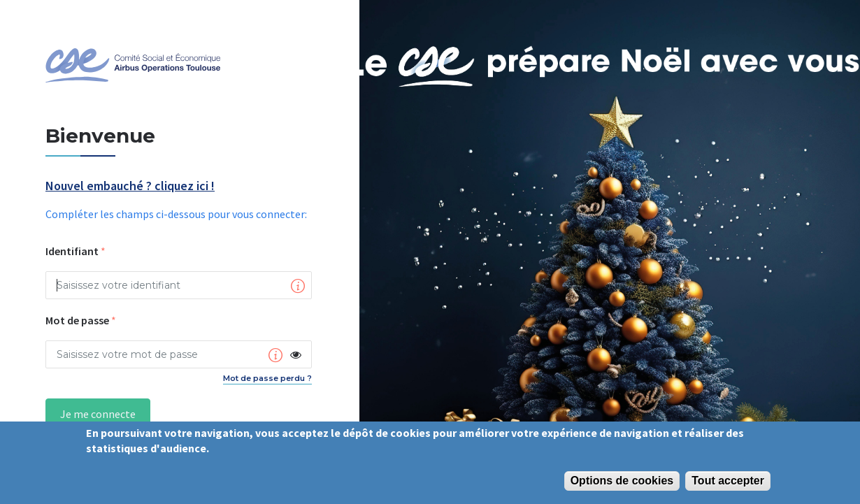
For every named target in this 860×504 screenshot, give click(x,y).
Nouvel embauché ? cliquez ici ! (130, 186)
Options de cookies (622, 481)
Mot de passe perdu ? (267, 378)
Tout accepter (728, 481)
